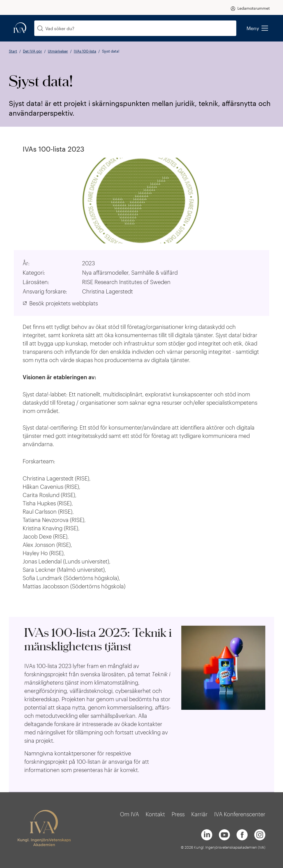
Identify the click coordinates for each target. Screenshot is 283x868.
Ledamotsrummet (254, 8)
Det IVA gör (32, 51)
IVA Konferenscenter (240, 814)
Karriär (199, 814)
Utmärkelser (58, 51)
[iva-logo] (20, 28)
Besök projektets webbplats (64, 303)
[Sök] (40, 28)
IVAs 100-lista (85, 51)
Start (13, 51)
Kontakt (155, 814)
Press (178, 814)
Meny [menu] (257, 28)
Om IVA (129, 814)
